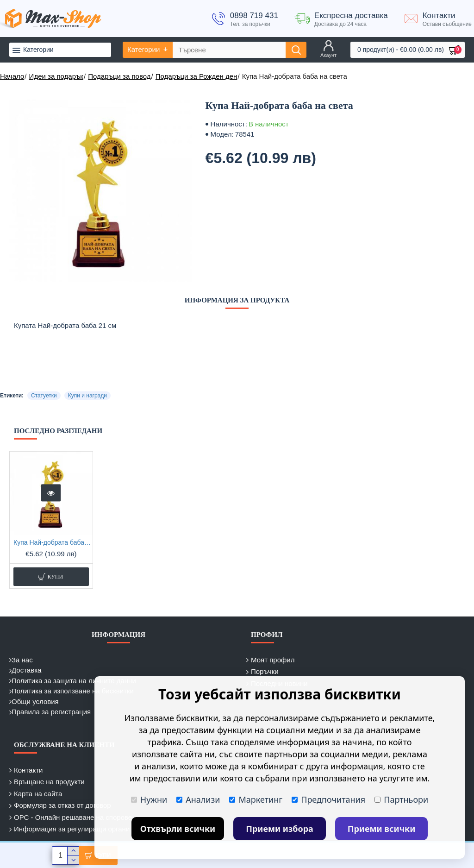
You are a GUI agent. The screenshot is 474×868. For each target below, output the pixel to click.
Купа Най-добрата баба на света (53, 542)
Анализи (198, 799)
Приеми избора (280, 829)
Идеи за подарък (56, 76)
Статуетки (44, 396)
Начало (12, 76)
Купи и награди (87, 396)
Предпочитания (328, 799)
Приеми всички (382, 829)
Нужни (149, 799)
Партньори (401, 799)
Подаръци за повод (119, 76)
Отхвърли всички (178, 829)
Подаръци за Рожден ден (196, 76)
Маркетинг (256, 799)
